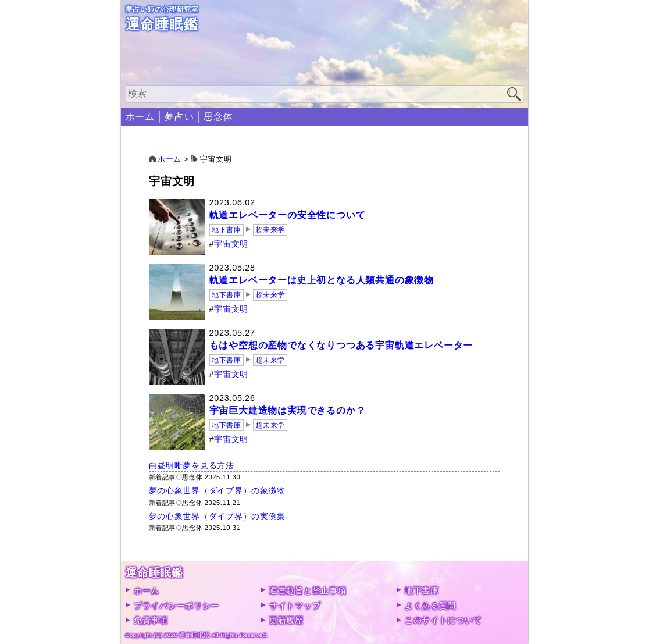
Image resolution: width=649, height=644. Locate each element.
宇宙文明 (231, 244)
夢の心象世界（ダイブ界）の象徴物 (217, 490)
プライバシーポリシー (176, 606)
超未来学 (270, 230)
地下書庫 (226, 230)
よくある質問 (430, 606)
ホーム (140, 117)
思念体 (218, 117)
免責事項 (151, 620)
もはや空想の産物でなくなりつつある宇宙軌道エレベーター (341, 345)
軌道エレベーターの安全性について (288, 215)
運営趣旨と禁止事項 (308, 590)
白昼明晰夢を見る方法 (192, 465)
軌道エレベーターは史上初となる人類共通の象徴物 (322, 280)
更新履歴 (286, 620)
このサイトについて (443, 620)
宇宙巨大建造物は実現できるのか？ (288, 410)
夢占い (179, 117)
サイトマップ (295, 606)
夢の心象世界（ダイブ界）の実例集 (217, 516)
